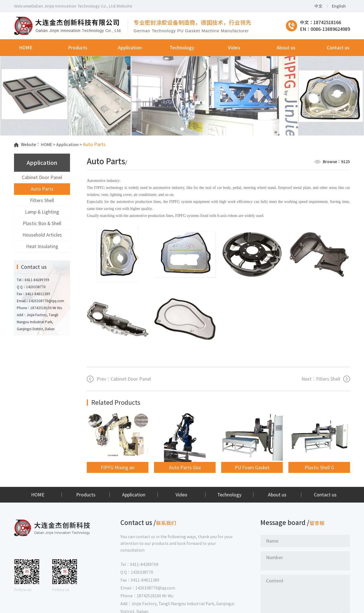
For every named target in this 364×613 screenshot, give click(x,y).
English (339, 6)
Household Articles (42, 235)
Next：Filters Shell (321, 379)
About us (277, 495)
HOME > (48, 145)
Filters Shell (42, 200)
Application (134, 495)
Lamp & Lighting (42, 212)
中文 (318, 6)
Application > (69, 145)
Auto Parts (42, 189)
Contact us (325, 495)
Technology (229, 495)
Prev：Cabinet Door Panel (124, 379)
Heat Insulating (42, 246)
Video (181, 495)
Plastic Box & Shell (42, 223)
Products (86, 495)
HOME (38, 495)
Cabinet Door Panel (42, 177)
